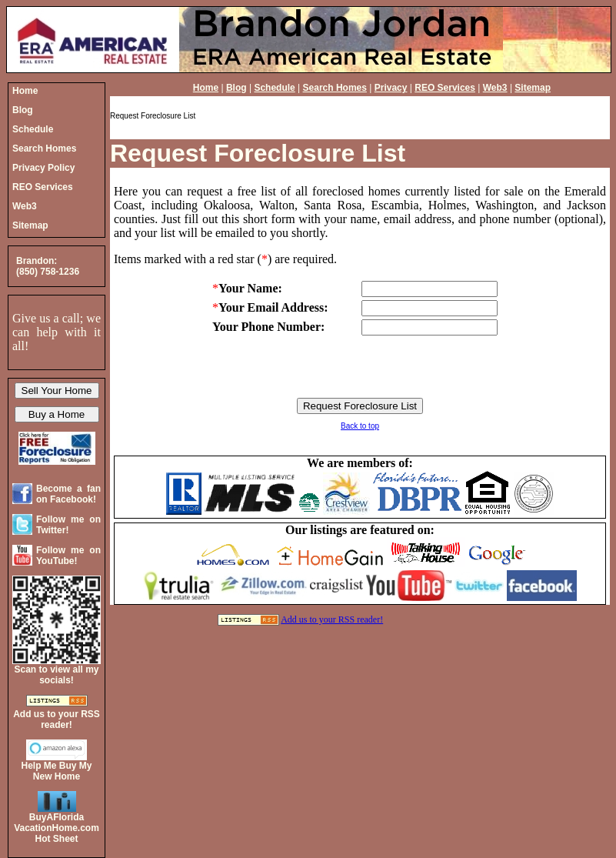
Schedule (274, 88)
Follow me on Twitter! (68, 525)
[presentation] (360, 368)
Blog (236, 88)
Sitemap (533, 88)
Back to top (360, 426)
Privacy (391, 88)
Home (206, 88)
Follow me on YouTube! (68, 556)
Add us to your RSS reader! (332, 619)
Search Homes (335, 88)
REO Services (445, 88)
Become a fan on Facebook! (68, 494)
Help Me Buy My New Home (56, 771)
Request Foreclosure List (258, 153)
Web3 (495, 88)
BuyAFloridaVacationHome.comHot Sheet (57, 828)
